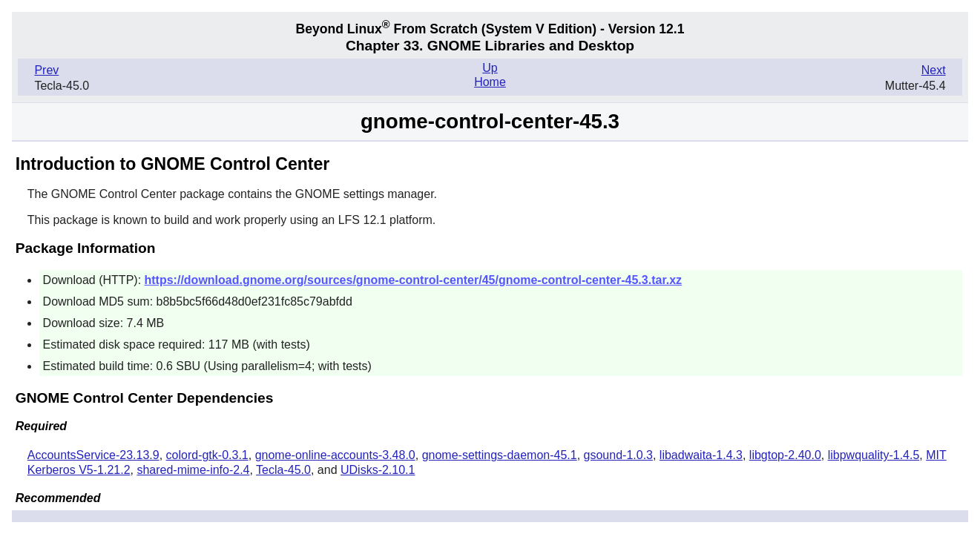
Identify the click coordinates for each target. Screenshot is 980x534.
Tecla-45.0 (283, 470)
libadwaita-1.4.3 (701, 455)
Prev (46, 70)
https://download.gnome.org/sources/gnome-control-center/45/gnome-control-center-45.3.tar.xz (414, 280)
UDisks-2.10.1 (378, 470)
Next (934, 70)
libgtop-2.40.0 (785, 455)
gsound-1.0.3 (618, 455)
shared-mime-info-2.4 (193, 470)
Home (490, 82)
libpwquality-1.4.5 (874, 455)
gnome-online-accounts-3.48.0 (335, 455)
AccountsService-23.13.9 (93, 455)
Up (490, 68)
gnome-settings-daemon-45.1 (500, 455)
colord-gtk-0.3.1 (207, 455)
